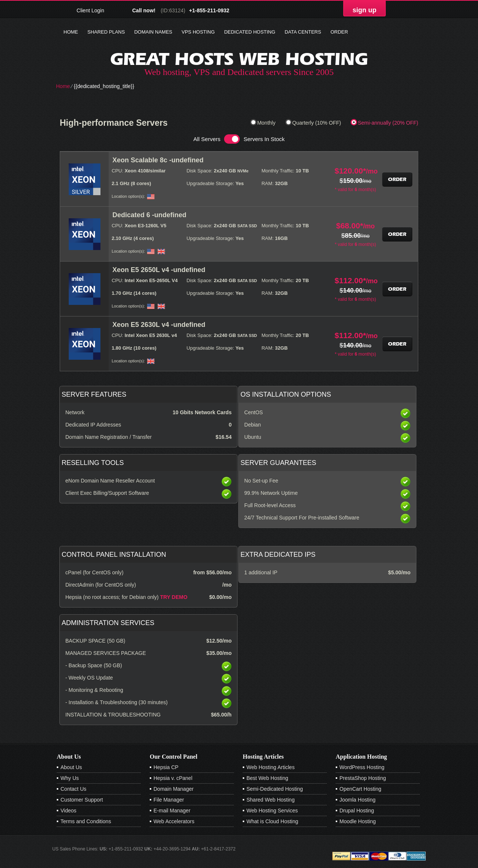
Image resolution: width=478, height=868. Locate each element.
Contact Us (73, 789)
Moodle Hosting (358, 821)
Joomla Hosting (358, 800)
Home (71, 32)
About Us (71, 767)
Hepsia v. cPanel (173, 778)
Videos (69, 811)
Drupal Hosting (357, 811)
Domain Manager (173, 789)
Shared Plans (106, 32)
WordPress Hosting (362, 767)
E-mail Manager (172, 811)
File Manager (169, 800)
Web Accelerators (174, 821)
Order (339, 32)
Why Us (70, 778)
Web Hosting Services (272, 811)
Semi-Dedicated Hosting (275, 789)
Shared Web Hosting (271, 800)
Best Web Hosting (267, 778)
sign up (364, 10)
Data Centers (303, 32)
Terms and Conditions (86, 821)
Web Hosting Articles (271, 767)
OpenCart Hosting (360, 789)
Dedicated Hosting (250, 32)
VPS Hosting (198, 32)
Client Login (90, 10)
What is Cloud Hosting (272, 821)
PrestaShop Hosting (363, 778)
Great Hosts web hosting (239, 59)
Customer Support (82, 800)
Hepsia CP (166, 767)
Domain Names (153, 32)
